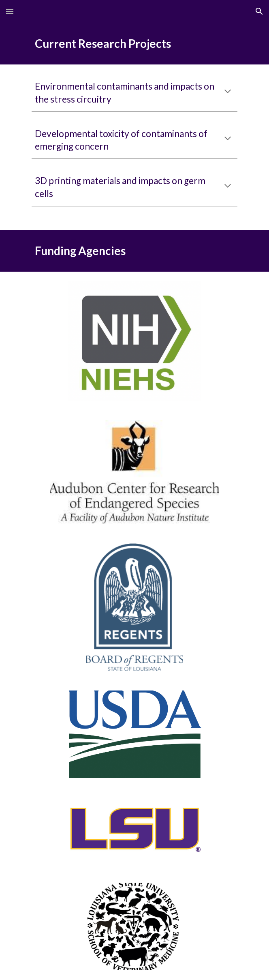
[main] (134, 44)
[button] (10, 11)
